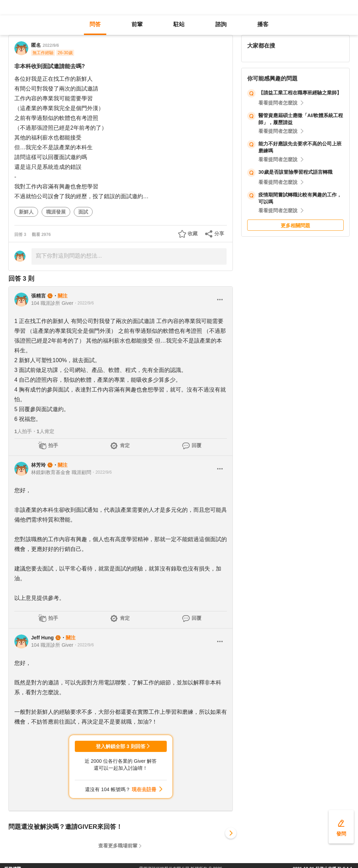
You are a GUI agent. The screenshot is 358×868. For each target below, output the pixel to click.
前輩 (137, 24)
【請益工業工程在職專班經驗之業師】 (300, 93)
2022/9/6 (51, 45)
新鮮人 (26, 212)
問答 (95, 24)
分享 (219, 234)
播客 (263, 24)
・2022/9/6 (84, 303)
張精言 (38, 296)
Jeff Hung (42, 638)
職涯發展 (56, 212)
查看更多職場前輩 (118, 846)
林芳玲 (38, 465)
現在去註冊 (144, 789)
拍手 (53, 445)
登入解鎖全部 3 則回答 (121, 746)
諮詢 (221, 24)
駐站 (179, 24)
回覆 (196, 445)
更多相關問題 (295, 225)
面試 (83, 212)
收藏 (193, 234)
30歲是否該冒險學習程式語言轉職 (295, 172)
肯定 (125, 445)
